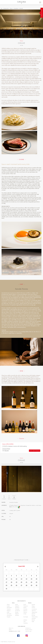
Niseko (17, 612)
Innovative (16, 8)
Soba (33, 622)
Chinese (25, 609)
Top (1, 8)
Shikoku (17, 615)
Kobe (8, 612)
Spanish (25, 611)
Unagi (25, 614)
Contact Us (28, 628)
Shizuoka (9, 614)
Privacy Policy (29, 630)
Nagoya (9, 611)
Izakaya (25, 620)
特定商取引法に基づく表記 (15, 631)
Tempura (26, 606)
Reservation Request (35, 451)
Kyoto (16, 604)
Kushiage (26, 617)
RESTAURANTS (22, 601)
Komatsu (17, 608)
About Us (11, 628)
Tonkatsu (26, 623)
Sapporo (17, 606)
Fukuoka (17, 609)
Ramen (33, 620)
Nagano (17, 614)
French (33, 608)
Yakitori (25, 612)
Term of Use (28, 631)
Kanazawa (9, 608)
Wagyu (33, 606)
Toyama (9, 609)
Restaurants (6, 8)
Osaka (8, 606)
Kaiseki (33, 604)
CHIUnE (21, 8)
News (10, 630)
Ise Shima (18, 611)
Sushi (25, 604)
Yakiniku (34, 611)
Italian (25, 608)
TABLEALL (21, 3)
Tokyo (11, 8)
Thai (25, 622)
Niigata (9, 617)
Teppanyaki (34, 612)
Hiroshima (9, 615)
